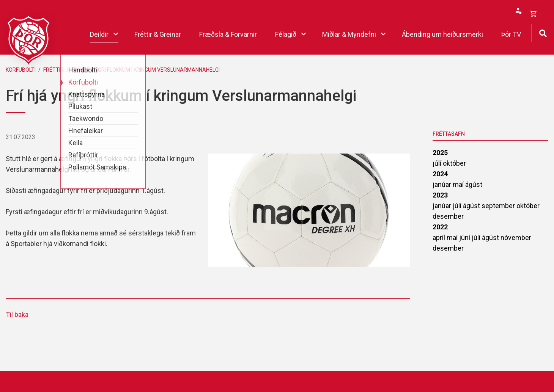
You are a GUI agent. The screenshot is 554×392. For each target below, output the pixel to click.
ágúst (474, 184)
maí (459, 184)
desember (448, 216)
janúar (443, 184)
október (454, 163)
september (499, 206)
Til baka (17, 314)
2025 (440, 153)
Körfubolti (21, 70)
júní (465, 238)
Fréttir (54, 70)
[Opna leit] (543, 32)
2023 (440, 195)
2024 (440, 174)
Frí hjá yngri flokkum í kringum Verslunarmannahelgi (146, 70)
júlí (438, 163)
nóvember (516, 238)
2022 (440, 227)
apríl (440, 238)
